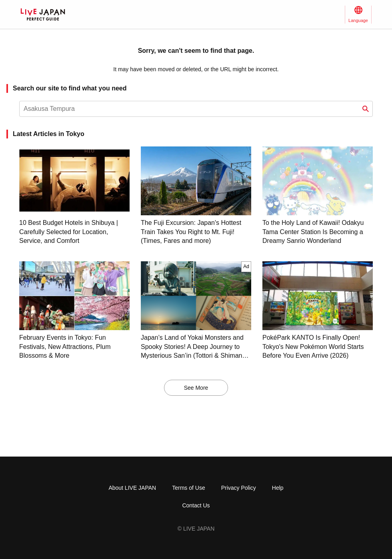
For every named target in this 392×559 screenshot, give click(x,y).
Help (278, 488)
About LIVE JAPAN (132, 488)
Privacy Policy (239, 488)
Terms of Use (188, 488)
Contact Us (196, 505)
